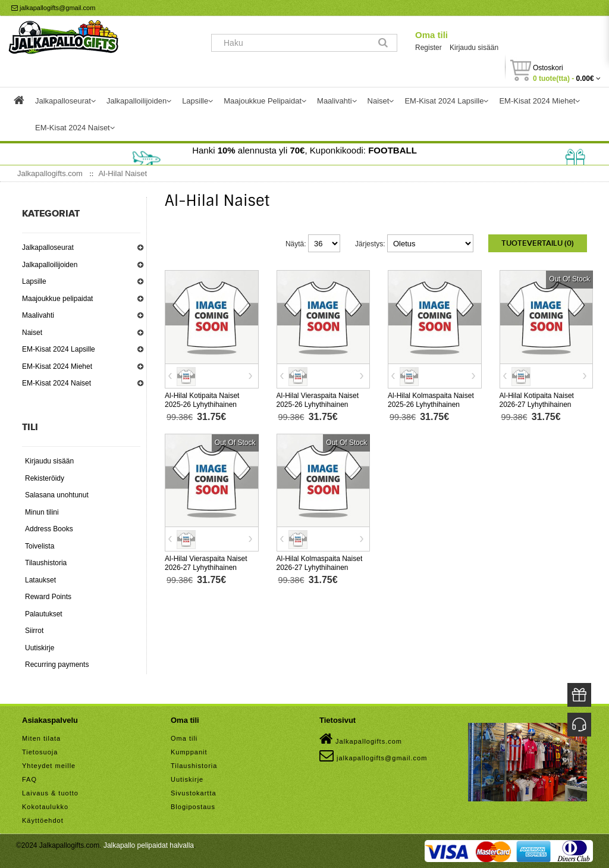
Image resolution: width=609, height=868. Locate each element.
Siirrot (34, 631)
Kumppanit (189, 752)
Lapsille (34, 281)
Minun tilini (42, 512)
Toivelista (40, 546)
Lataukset (40, 580)
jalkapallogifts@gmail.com (53, 8)
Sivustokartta (194, 793)
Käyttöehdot (43, 820)
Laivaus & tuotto (50, 793)
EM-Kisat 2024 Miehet (57, 366)
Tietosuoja (40, 752)
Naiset (32, 333)
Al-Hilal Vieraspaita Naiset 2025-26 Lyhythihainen (318, 400)
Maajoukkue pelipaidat (57, 299)
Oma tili (431, 35)
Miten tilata (41, 738)
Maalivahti (38, 315)
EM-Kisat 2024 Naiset (56, 383)
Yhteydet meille (49, 766)
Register (429, 48)
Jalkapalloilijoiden (50, 265)
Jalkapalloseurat (48, 247)
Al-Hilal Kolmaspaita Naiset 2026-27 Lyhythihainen (320, 563)
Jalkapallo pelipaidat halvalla (149, 845)
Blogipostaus (193, 807)
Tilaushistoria (46, 563)
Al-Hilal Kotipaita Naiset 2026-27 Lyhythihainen (537, 400)
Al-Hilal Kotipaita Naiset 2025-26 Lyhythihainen (202, 400)
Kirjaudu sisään (474, 48)
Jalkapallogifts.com (361, 739)
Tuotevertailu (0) (538, 243)
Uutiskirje (40, 648)
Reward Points (48, 597)
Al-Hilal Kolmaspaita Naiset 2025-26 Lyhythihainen (431, 400)
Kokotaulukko (45, 807)
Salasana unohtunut (57, 495)
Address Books (49, 529)
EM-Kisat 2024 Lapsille (59, 349)
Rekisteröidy (45, 478)
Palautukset (44, 614)
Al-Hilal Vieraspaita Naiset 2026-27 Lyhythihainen (206, 563)
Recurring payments (57, 665)
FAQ (29, 779)
